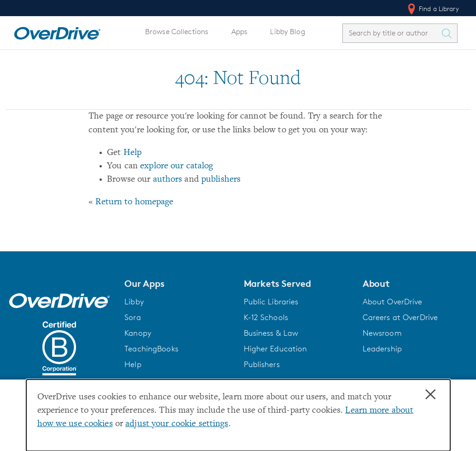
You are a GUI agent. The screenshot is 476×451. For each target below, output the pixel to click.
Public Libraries (271, 302)
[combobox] (392, 33)
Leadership (382, 349)
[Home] (57, 31)
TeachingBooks (151, 349)
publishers (221, 180)
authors (168, 180)
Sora (133, 317)
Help (133, 153)
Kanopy (138, 333)
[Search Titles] (449, 33)
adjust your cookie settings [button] (177, 424)
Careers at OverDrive (400, 317)
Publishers (262, 364)
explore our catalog (176, 166)
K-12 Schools (266, 317)
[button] (178, 284)
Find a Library (432, 9)
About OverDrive (393, 302)
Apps (240, 32)
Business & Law (271, 333)
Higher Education (276, 349)
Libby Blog (287, 32)
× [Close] (430, 395)
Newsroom (382, 333)
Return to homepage (134, 202)
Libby (134, 302)
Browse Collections (177, 32)
